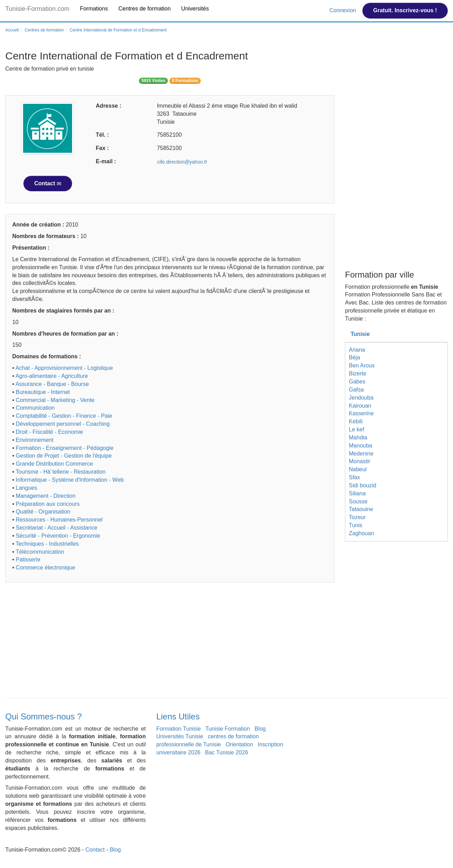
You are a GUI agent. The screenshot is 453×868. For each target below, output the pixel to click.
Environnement (35, 440)
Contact (48, 184)
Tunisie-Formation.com (37, 9)
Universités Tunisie (180, 736)
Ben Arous (362, 365)
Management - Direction (46, 496)
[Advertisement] (170, 642)
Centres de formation (144, 9)
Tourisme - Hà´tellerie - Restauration (61, 472)
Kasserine (361, 413)
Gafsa (356, 390)
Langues (26, 488)
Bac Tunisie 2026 (226, 752)
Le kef (356, 429)
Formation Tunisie (179, 729)
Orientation (239, 744)
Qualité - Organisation (43, 512)
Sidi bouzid (362, 485)
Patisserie (28, 559)
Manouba (360, 446)
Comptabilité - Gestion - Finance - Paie (64, 416)
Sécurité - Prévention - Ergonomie (58, 536)
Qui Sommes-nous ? (44, 716)
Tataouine (361, 509)
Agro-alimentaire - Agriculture (52, 376)
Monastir (359, 461)
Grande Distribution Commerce (54, 464)
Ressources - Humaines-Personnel (59, 520)
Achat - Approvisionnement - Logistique (64, 368)
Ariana (357, 350)
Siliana (357, 493)
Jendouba (361, 398)
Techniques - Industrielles (47, 544)
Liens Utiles (178, 716)
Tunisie (360, 334)
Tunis (356, 525)
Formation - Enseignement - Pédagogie (65, 448)
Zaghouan (361, 533)
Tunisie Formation (228, 729)
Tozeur (357, 517)
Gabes (357, 382)
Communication (35, 408)
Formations (94, 9)
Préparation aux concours (48, 504)
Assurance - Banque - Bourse (52, 384)
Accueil (12, 30)
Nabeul (358, 469)
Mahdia (358, 437)
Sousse (358, 501)
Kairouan (360, 406)
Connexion (343, 10)
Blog (260, 729)
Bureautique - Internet (43, 392)
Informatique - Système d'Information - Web (70, 480)
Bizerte (358, 374)
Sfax (354, 477)
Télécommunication (40, 552)
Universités (195, 9)
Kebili (356, 421)
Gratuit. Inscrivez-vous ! (405, 10)
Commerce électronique (45, 568)
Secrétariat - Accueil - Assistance (56, 528)
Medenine (361, 454)
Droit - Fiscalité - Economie (49, 432)
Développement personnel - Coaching (63, 424)
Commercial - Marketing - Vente (55, 400)
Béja (354, 357)
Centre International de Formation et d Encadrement (118, 30)
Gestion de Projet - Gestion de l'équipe (64, 456)
